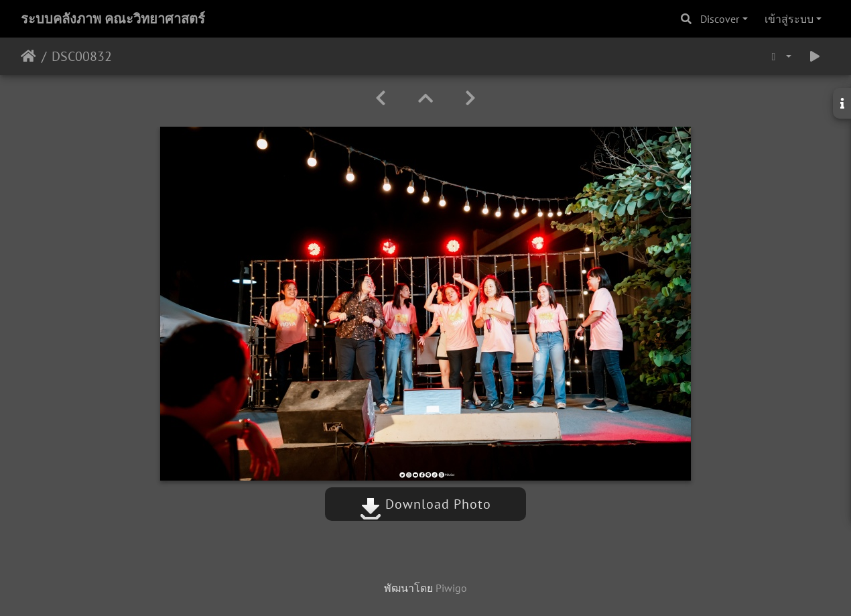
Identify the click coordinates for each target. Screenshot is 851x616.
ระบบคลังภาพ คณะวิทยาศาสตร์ (113, 19)
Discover (720, 19)
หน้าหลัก (28, 56)
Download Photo (426, 504)
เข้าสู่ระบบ (789, 19)
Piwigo (451, 588)
